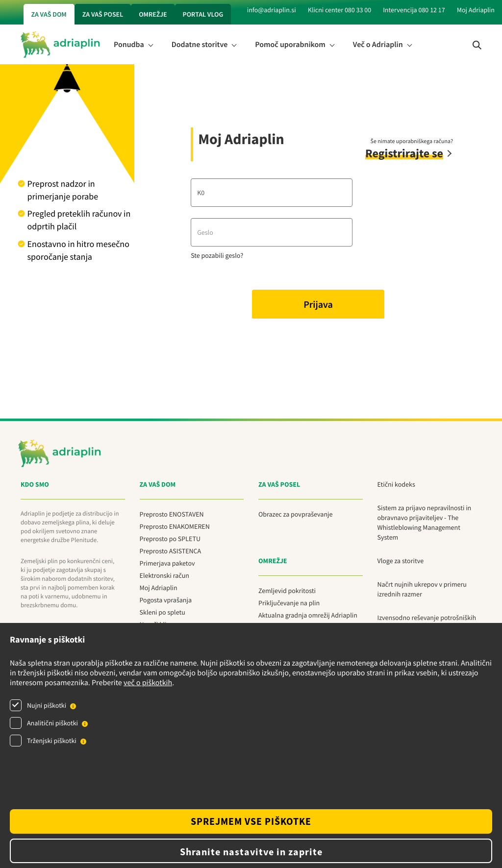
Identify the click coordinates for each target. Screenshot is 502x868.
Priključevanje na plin (289, 603)
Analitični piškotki (52, 723)
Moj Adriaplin (476, 10)
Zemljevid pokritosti (287, 591)
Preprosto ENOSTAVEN (172, 514)
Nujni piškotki (47, 705)
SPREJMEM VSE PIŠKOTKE (251, 821)
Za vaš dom (49, 14)
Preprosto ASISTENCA (171, 551)
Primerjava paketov (167, 563)
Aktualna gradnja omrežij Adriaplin (308, 615)
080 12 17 (431, 10)
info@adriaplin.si (272, 10)
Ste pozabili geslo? (217, 255)
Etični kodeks (396, 484)
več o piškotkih (148, 683)
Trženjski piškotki (52, 741)
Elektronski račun (165, 575)
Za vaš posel (103, 14)
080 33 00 (358, 10)
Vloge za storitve (401, 561)
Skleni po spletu (163, 612)
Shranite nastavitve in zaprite (251, 852)
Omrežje (153, 14)
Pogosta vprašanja (166, 600)
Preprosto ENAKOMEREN (175, 526)
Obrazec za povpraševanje (295, 514)
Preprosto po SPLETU (170, 539)
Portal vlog (203, 14)
